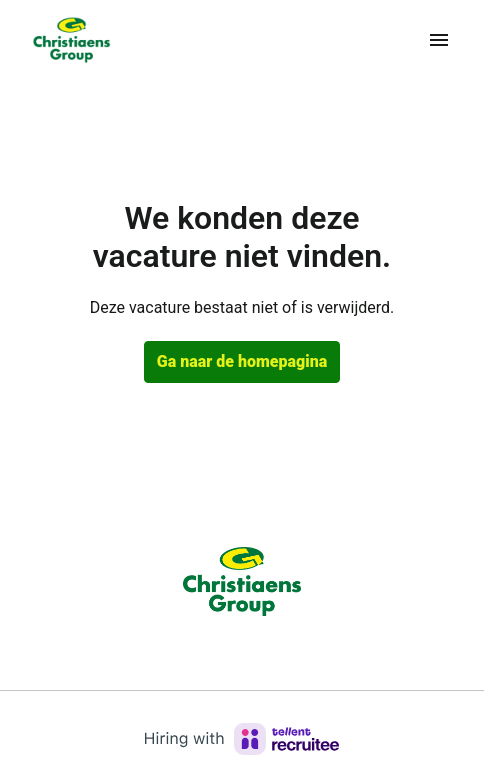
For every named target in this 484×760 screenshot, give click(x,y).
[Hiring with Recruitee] (242, 739)
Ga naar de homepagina (242, 361)
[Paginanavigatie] (439, 40)
